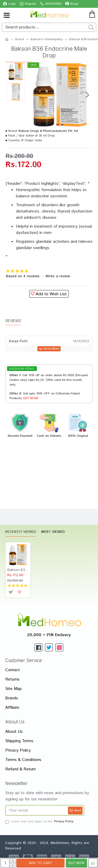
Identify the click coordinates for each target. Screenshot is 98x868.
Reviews (13, 321)
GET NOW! (31, 398)
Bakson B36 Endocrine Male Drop (18, 570)
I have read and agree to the (40, 822)
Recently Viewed (21, 532)
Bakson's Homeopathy (47, 39)
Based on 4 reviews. (23, 276)
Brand (19, 39)
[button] (87, 95)
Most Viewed (53, 532)
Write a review (58, 276)
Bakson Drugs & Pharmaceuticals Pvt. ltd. (49, 131)
